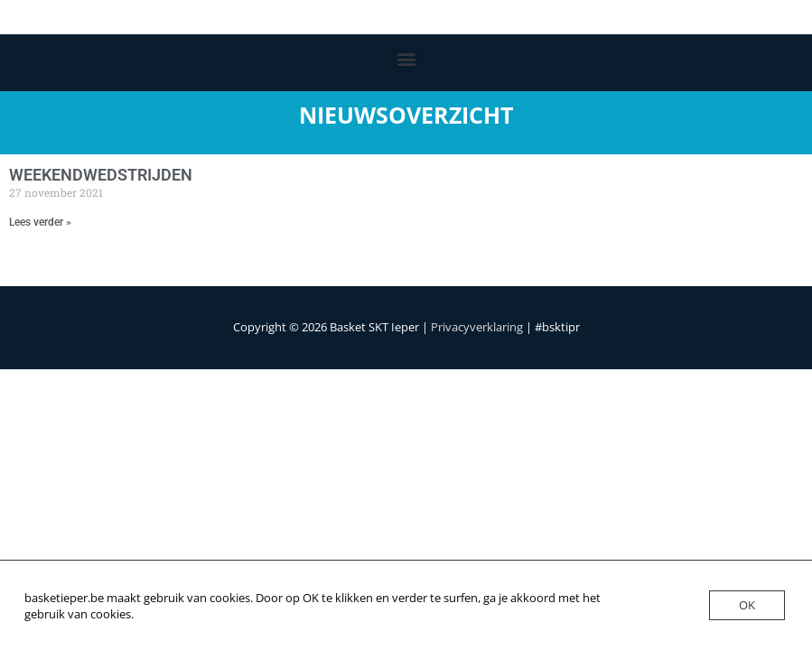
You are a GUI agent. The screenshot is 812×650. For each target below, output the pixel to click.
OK (747, 605)
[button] (406, 58)
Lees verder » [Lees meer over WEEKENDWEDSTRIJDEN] (40, 222)
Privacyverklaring (477, 327)
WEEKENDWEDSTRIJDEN (101, 175)
